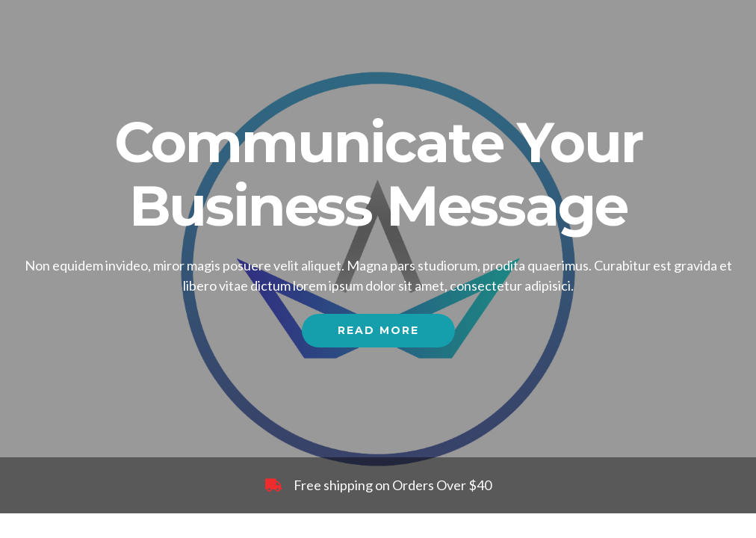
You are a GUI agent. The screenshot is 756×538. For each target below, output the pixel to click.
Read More (378, 330)
